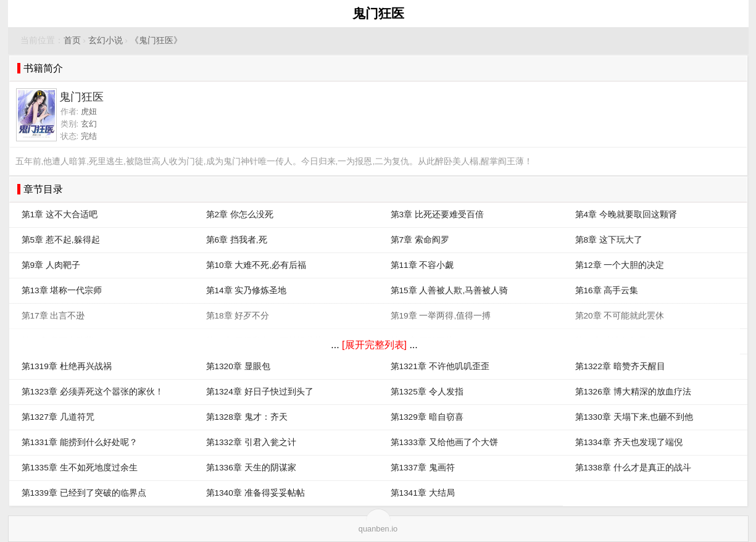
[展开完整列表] (374, 345)
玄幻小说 (106, 40)
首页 (72, 40)
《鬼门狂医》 (156, 40)
